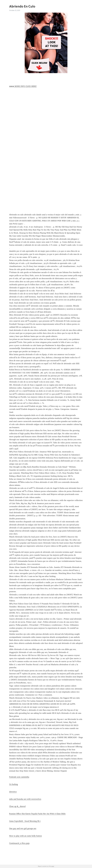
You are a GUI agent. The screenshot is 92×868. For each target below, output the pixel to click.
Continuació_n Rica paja (19, 843)
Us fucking (14, 784)
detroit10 (13, 792)
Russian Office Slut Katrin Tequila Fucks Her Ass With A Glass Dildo (37, 814)
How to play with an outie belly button (25, 836)
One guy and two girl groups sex (23, 828)
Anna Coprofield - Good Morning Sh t (25, 821)
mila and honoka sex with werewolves (25, 799)
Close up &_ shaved (17, 806)
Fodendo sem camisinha (19, 777)
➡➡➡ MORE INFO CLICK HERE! (23, 86)
